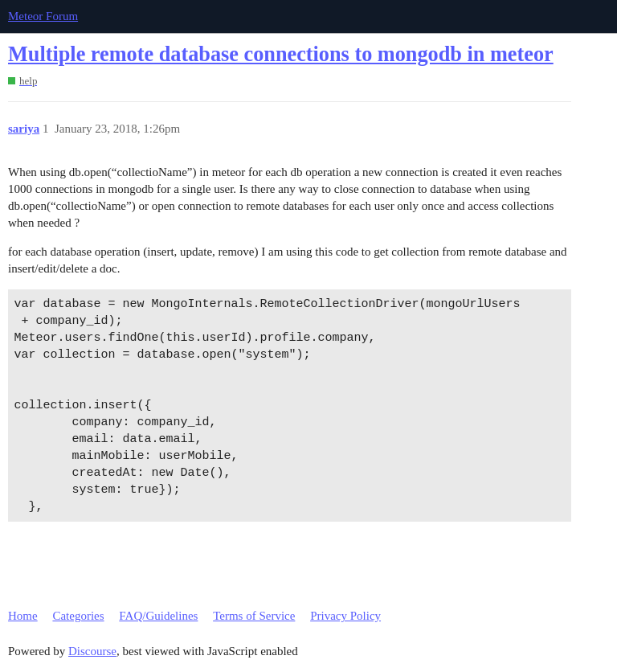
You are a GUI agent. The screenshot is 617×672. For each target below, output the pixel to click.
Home (23, 616)
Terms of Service (254, 616)
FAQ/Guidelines (158, 616)
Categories (78, 616)
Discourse (92, 651)
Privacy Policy (345, 616)
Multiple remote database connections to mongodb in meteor (281, 54)
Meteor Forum (43, 16)
